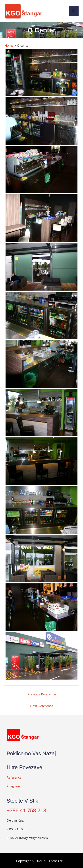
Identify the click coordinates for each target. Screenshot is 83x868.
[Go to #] (39, 777)
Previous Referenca (42, 694)
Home (9, 45)
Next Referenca (42, 706)
